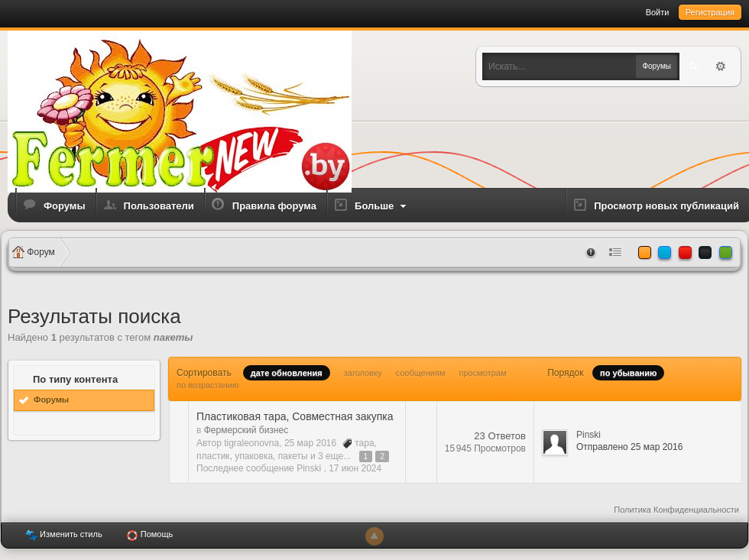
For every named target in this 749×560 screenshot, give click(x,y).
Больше (382, 206)
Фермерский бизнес (246, 430)
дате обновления (287, 373)
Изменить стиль (64, 536)
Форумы (65, 206)
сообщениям (421, 373)
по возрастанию (208, 385)
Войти (658, 12)
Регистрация (710, 12)
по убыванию (628, 373)
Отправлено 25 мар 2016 (629, 447)
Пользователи (159, 206)
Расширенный (721, 66)
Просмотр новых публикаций (666, 206)
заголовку (363, 373)
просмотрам (483, 373)
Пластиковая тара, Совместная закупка (295, 416)
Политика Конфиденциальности (676, 510)
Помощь (150, 536)
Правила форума (274, 206)
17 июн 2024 (355, 468)
